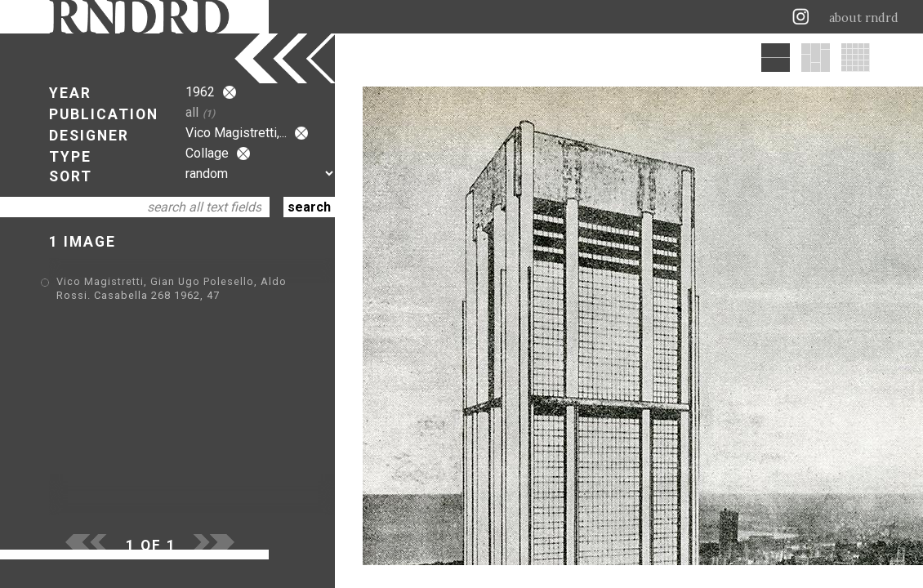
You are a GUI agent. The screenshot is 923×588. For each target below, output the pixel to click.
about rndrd (864, 18)
